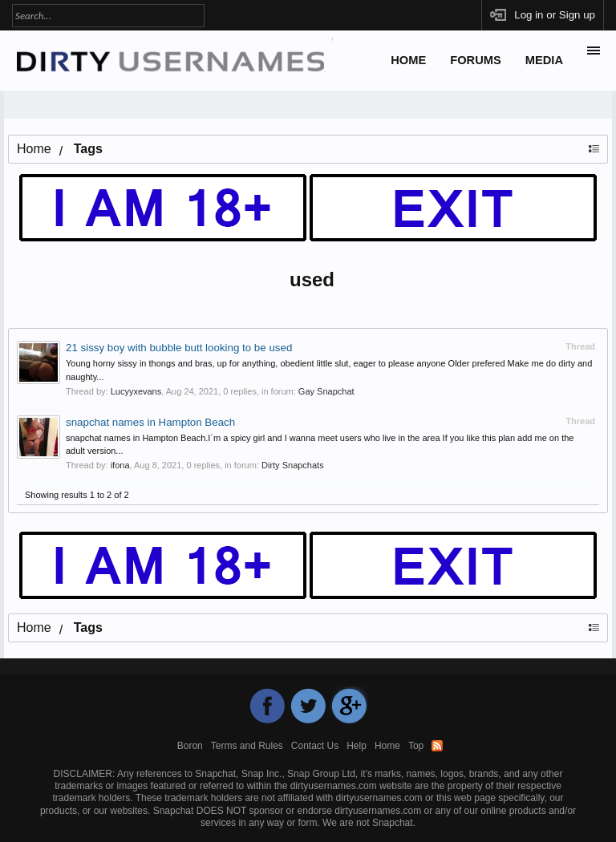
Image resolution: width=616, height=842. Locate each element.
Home (408, 60)
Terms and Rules (247, 746)
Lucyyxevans (136, 391)
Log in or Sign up (555, 15)
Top (416, 746)
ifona (120, 465)
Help (357, 746)
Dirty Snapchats (293, 465)
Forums (476, 60)
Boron (190, 746)
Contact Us (315, 746)
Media (544, 60)
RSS (437, 746)
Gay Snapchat (326, 391)
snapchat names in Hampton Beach (150, 422)
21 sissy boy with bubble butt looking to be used (179, 348)
